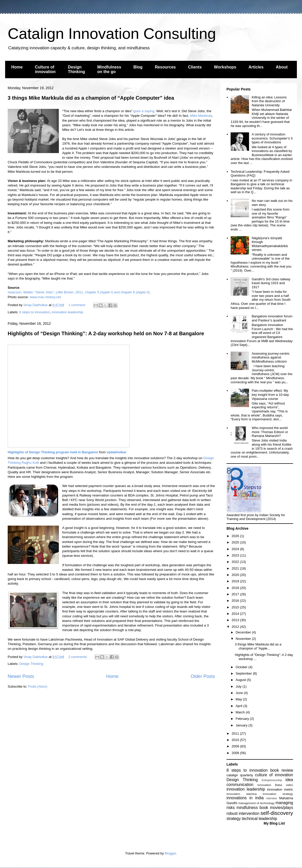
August (241, 680)
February (243, 719)
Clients (195, 67)
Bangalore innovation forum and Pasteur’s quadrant (272, 318)
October (242, 667)
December (244, 632)
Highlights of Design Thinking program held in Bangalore (53, 452)
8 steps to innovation (35, 312)
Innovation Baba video (275, 785)
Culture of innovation (45, 69)
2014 (236, 614)
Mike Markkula (201, 116)
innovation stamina (242, 794)
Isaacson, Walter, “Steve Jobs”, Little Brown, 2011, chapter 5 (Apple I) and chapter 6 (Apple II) (79, 292)
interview (272, 798)
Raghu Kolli (30, 463)
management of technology (256, 803)
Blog (138, 67)
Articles (256, 67)
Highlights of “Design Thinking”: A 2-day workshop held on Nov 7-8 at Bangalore (106, 333)
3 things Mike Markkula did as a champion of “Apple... (258, 646)
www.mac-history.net (45, 297)
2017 (236, 594)
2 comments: (78, 657)
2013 (236, 620)
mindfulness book (252, 808)
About (282, 67)
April (240, 706)
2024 (236, 549)
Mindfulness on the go (109, 69)
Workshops (225, 67)
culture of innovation (274, 775)
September (244, 673)
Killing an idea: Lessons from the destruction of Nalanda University (269, 101)
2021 (236, 568)
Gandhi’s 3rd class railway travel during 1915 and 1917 (271, 283)
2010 (236, 740)
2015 (236, 607)
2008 (236, 753)
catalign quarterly (240, 775)
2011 (236, 733)
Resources (165, 67)
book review (282, 770)
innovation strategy (278, 794)
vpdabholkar (116, 452)
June (240, 693)
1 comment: (78, 305)
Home (17, 67)
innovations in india (245, 798)
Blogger (170, 853)
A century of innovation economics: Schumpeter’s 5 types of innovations (272, 138)
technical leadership (260, 819)
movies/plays (282, 808)
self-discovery (277, 813)
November (244, 639)
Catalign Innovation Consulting (112, 34)
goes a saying (144, 111)
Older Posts (203, 676)
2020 (236, 575)
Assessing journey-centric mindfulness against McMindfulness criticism (271, 357)
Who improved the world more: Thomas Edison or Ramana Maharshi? (270, 432)
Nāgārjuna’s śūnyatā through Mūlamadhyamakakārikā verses (270, 244)
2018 (236, 588)
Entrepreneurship (272, 780)
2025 (236, 542)
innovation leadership (67, 312)
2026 (236, 536)
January (242, 725)
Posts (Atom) (38, 686)
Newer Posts (21, 676)
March (241, 712)
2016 (236, 601)
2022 (236, 562)
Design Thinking (76, 69)
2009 (236, 746)
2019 (236, 581)
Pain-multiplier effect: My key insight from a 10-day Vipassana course (270, 395)
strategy (234, 819)
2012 (236, 627)
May (239, 699)
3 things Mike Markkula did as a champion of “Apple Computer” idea (91, 98)
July (239, 686)
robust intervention (243, 813)
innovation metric (280, 789)
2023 (236, 555)
